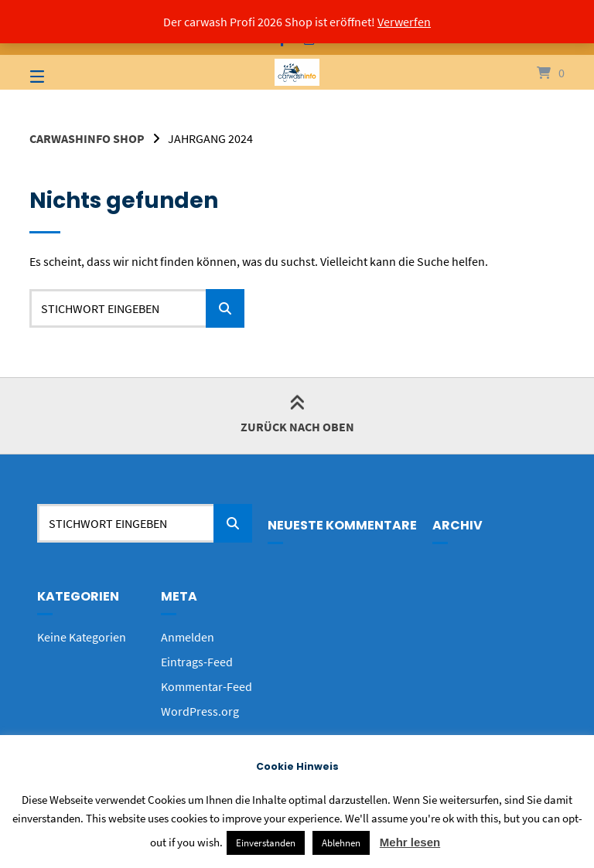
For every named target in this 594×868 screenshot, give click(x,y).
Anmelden (188, 637)
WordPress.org (200, 711)
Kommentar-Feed (207, 686)
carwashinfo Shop (87, 138)
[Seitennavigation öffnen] (64, 72)
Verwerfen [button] (404, 22)
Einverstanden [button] (266, 843)
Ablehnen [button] (341, 843)
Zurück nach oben (297, 415)
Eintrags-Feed (197, 662)
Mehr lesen (410, 842)
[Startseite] (297, 72)
